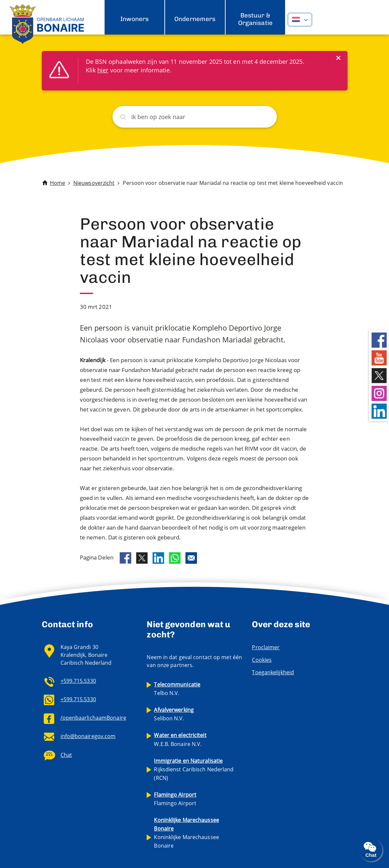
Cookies (262, 660)
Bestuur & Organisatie (255, 19)
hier (103, 70)
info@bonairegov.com (88, 736)
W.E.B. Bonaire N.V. (180, 739)
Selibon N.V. (174, 714)
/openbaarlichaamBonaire (93, 718)
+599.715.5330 (78, 681)
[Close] (338, 58)
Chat (66, 755)
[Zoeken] (195, 117)
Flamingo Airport (175, 799)
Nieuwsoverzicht (94, 183)
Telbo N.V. (177, 689)
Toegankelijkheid (273, 672)
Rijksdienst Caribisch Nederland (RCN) (194, 769)
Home (58, 183)
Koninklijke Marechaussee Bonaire (186, 833)
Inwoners (135, 19)
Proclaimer (266, 647)
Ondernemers (195, 19)
